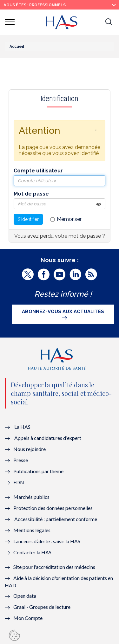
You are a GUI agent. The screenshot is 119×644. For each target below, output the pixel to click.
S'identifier (28, 219)
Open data (25, 596)
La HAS (22, 427)
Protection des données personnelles (53, 508)
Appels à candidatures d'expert (48, 438)
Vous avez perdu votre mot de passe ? (60, 236)
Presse (21, 460)
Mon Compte (28, 618)
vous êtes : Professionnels (35, 5)
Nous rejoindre (30, 449)
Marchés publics (32, 497)
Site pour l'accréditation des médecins (54, 567)
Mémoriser (66, 219)
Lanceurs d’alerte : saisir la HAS (47, 541)
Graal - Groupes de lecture (42, 607)
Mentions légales (32, 530)
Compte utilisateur (38, 171)
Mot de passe (31, 194)
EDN (19, 482)
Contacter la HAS (32, 552)
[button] (109, 22)
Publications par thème (38, 471)
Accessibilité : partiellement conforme (56, 519)
